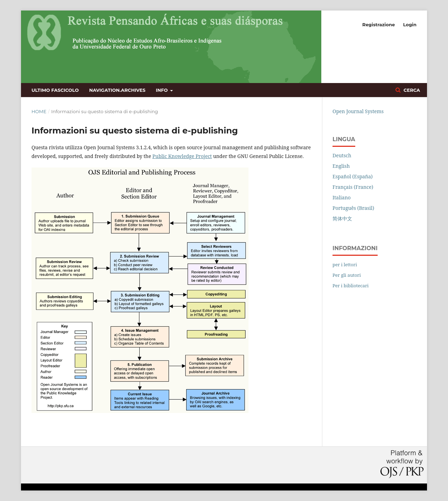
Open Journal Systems (358, 111)
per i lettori (345, 265)
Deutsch (342, 155)
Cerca (411, 90)
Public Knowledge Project (182, 156)
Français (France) (353, 187)
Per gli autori (347, 275)
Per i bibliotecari (351, 286)
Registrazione (379, 25)
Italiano (342, 197)
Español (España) (353, 176)
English (341, 166)
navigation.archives (117, 90)
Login (410, 25)
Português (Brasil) (353, 208)
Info (162, 90)
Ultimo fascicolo (55, 90)
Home (39, 111)
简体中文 (342, 218)
